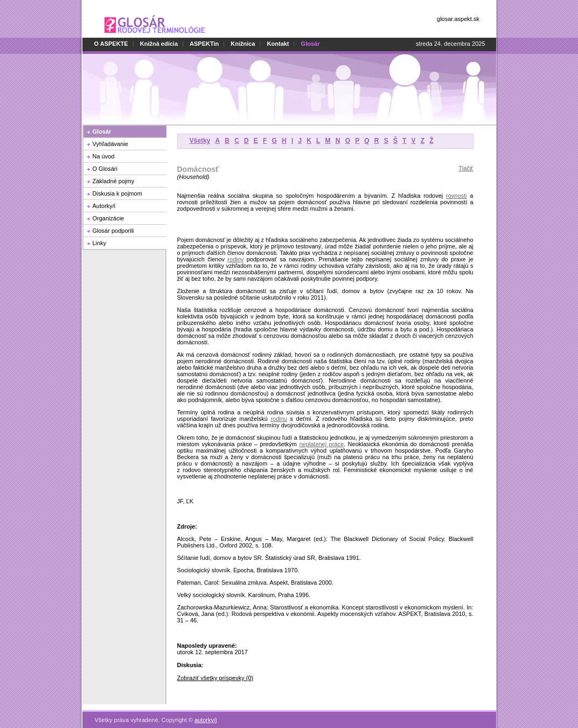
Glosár (102, 131)
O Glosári (105, 169)
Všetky (200, 141)
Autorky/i (104, 206)
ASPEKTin (204, 44)
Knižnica (243, 44)
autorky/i (206, 714)
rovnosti (457, 196)
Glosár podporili (113, 231)
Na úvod (104, 156)
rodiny (235, 259)
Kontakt (278, 44)
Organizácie (109, 218)
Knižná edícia (159, 44)
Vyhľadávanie (110, 144)
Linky (100, 243)
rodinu (279, 419)
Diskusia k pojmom (117, 193)
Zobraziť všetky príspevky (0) (215, 678)
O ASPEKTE (111, 44)
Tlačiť (466, 168)
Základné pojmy (114, 181)
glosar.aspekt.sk (458, 19)
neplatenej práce (321, 444)
